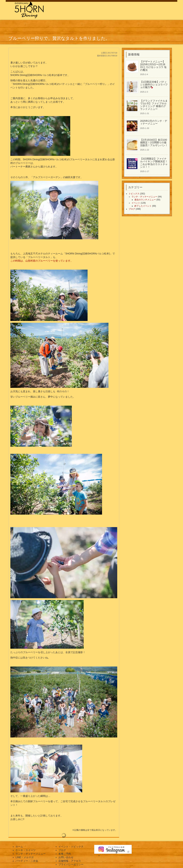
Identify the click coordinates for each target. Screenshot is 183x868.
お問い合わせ (66, 857)
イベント (136, 203)
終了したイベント (143, 206)
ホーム (19, 847)
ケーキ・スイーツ (26, 850)
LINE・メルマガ (25, 857)
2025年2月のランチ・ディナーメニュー (154, 122)
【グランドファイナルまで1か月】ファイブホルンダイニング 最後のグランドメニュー (154, 105)
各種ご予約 (65, 854)
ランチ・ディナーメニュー (144, 197)
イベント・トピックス (71, 847)
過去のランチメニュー (145, 200)
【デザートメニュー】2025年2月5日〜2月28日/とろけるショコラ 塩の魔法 (153, 66)
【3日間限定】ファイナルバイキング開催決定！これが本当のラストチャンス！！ (154, 163)
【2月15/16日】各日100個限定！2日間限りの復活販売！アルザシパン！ (154, 143)
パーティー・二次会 (27, 861)
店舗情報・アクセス (70, 861)
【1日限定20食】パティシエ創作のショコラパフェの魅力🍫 (154, 85)
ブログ (132, 209)
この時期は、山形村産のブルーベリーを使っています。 (42, 261)
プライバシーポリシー (71, 864)
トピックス (134, 194)
